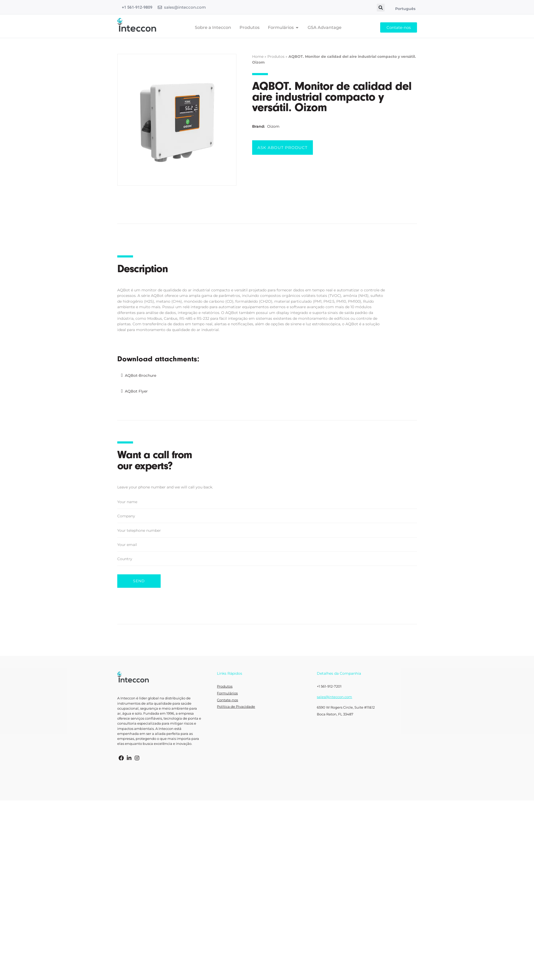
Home (258, 56)
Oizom (273, 126)
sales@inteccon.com (185, 7)
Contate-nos (227, 696)
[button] (381, 8)
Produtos (276, 56)
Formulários (227, 690)
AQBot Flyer (136, 391)
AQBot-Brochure (141, 375)
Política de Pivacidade (236, 703)
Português (405, 9)
